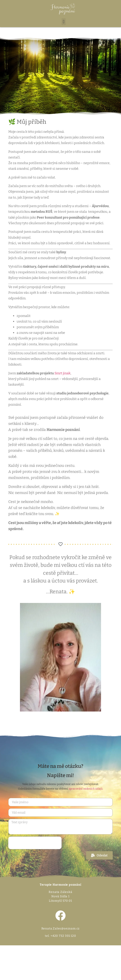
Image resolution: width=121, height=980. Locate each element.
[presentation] (35, 843)
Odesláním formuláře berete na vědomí (61, 789)
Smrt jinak (62, 373)
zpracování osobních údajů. (86, 789)
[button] (64, 22)
